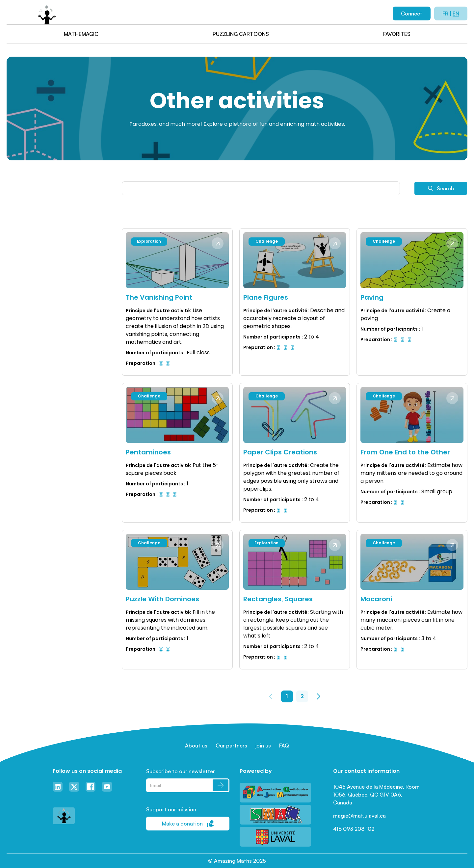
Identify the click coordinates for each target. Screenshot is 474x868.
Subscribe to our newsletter (181, 771)
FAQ (284, 746)
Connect (412, 14)
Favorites (397, 34)
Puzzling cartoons (241, 34)
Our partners (231, 746)
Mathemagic (81, 34)
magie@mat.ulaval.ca (359, 816)
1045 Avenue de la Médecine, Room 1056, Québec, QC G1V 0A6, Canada (377, 795)
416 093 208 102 (354, 829)
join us (263, 746)
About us (196, 746)
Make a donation (188, 824)
